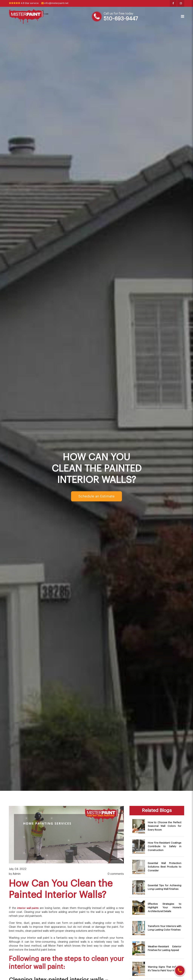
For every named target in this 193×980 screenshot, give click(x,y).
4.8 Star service (25, 3)
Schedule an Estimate (97, 497)
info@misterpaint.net (59, 3)
